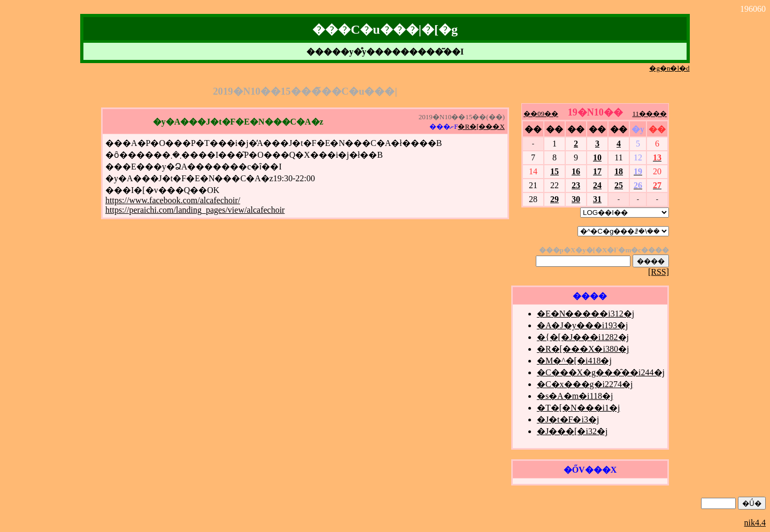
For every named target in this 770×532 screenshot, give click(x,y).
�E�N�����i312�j (586, 314)
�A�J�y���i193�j (583, 325)
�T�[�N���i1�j (579, 408)
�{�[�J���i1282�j (583, 337)
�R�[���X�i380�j (583, 349)
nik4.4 (755, 523)
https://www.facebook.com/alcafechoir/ (173, 200)
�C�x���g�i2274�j (585, 384)
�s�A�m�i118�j (575, 396)
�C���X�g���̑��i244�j (601, 372)
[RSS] (659, 272)
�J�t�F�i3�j (568, 419)
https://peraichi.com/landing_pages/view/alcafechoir (195, 210)
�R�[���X (481, 126)
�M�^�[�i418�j (574, 361)
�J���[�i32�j (572, 431)
